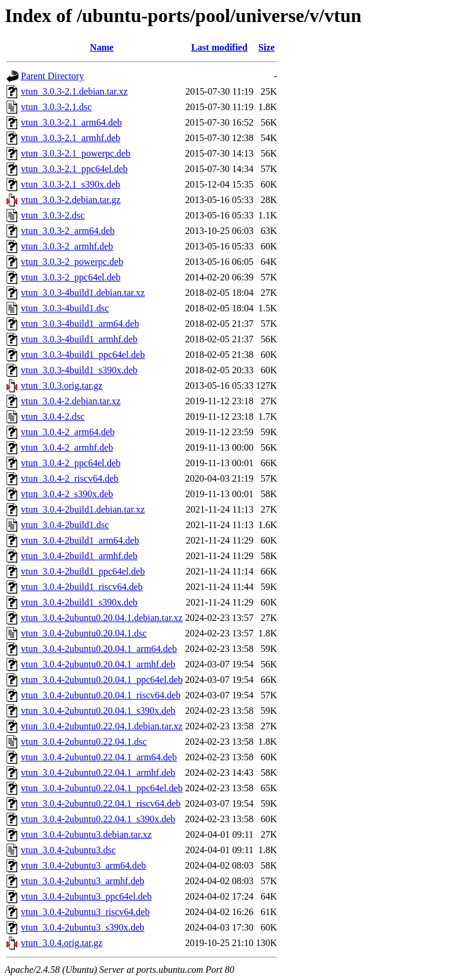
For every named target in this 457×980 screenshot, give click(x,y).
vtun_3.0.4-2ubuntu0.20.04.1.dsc (84, 633)
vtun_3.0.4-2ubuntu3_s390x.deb (83, 927)
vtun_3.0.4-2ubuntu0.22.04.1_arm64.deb (99, 757)
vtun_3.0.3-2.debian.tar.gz (71, 200)
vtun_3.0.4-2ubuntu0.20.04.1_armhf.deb (98, 664)
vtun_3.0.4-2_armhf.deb (67, 447)
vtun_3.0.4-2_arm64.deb (68, 432)
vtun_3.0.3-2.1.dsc (56, 107)
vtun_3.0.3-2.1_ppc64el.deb (74, 169)
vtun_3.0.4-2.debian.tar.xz (71, 401)
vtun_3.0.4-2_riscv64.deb (70, 478)
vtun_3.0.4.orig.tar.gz (62, 943)
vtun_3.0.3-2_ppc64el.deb (71, 277)
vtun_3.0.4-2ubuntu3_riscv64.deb (85, 912)
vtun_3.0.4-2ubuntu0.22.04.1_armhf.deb (98, 773)
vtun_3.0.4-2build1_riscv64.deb (82, 587)
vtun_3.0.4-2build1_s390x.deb (79, 602)
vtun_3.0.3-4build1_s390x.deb (79, 370)
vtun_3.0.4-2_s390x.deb (67, 494)
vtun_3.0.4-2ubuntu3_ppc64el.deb (86, 896)
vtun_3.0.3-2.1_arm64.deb (71, 122)
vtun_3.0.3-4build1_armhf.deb (79, 339)
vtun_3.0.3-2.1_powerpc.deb (76, 153)
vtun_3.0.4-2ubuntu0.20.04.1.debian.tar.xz (102, 618)
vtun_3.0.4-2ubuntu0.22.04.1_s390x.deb (98, 819)
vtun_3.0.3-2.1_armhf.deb (71, 138)
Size (267, 47)
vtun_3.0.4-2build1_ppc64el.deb (83, 571)
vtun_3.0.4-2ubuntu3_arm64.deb (83, 865)
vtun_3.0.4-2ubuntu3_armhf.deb (83, 881)
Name (102, 47)
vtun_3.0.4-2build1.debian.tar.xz (83, 509)
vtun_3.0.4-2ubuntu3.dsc (68, 850)
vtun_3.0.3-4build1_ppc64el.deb (83, 355)
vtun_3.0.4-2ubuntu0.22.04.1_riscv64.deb (101, 803)
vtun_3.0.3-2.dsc (53, 215)
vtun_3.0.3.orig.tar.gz (62, 386)
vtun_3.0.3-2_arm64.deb (68, 231)
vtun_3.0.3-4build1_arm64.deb (80, 324)
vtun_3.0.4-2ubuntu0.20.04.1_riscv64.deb (101, 695)
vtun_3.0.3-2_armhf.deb (67, 246)
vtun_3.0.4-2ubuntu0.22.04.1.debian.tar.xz (102, 726)
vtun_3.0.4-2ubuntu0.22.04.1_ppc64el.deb (102, 788)
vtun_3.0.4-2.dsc (53, 416)
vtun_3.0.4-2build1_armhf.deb (79, 556)
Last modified (219, 47)
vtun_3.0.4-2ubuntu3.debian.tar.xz (86, 834)
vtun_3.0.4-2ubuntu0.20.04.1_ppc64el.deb (102, 680)
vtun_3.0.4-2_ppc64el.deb (71, 463)
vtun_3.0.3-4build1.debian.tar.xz (83, 293)
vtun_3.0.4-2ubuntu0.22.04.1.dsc (84, 742)
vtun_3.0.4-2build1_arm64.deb (80, 540)
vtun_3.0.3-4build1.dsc (65, 308)
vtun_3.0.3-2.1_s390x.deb (71, 184)
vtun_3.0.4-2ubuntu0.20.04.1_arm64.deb (99, 649)
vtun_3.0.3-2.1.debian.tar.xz (74, 91)
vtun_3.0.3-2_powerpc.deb (72, 262)
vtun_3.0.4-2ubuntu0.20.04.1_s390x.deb (98, 711)
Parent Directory (52, 76)
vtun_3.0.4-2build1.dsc (65, 525)
